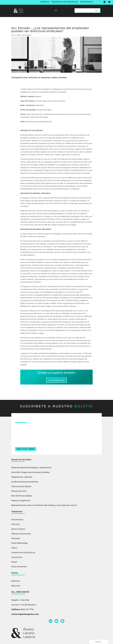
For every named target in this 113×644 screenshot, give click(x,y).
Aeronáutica (17, 520)
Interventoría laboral (21, 487)
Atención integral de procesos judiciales (30, 473)
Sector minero (18, 530)
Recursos (16, 587)
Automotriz (17, 558)
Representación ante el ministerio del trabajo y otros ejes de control (44, 506)
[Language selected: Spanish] (99, 642)
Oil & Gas (15, 525)
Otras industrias (19, 567)
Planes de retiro (19, 492)
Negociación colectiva (22, 478)
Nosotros (45, 2)
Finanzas (16, 539)
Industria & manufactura (23, 553)
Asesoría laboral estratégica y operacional (31, 468)
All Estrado (27, 35)
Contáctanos (86, 2)
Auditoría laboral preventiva (25, 483)
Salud (14, 549)
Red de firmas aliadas (22, 497)
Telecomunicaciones (21, 535)
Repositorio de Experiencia (65, 2)
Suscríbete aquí (56, 381)
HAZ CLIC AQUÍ (26, 450)
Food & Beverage (19, 544)
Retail (14, 563)
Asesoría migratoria (21, 501)
